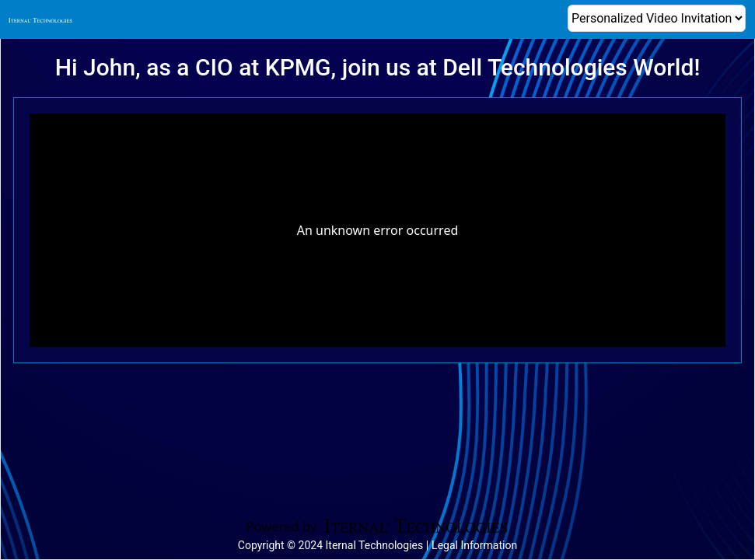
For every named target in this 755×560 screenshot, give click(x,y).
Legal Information (474, 545)
